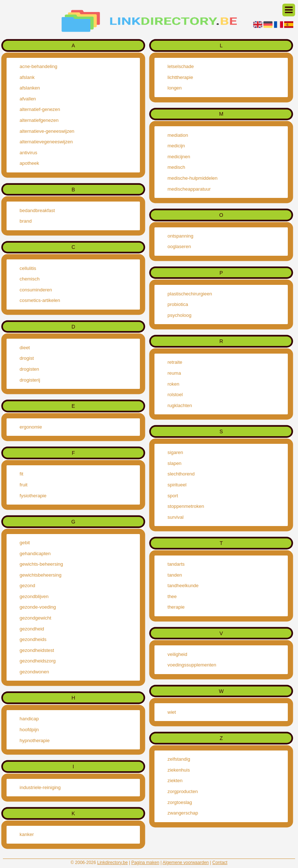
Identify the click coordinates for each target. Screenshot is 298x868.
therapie (176, 607)
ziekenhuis (179, 770)
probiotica (178, 304)
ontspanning (181, 236)
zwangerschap (183, 813)
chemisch (30, 279)
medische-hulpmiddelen (193, 178)
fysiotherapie (33, 496)
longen (175, 88)
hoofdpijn (29, 730)
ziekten (175, 781)
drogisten (29, 369)
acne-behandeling (38, 66)
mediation (178, 135)
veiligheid (177, 654)
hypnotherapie (35, 740)
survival (176, 517)
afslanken (30, 88)
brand (26, 221)
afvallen (28, 99)
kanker (27, 834)
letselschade (181, 66)
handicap (29, 719)
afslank (27, 77)
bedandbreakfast (37, 210)
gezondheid (32, 629)
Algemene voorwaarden (186, 863)
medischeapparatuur (189, 189)
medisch (176, 167)
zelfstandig (179, 759)
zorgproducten (183, 791)
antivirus (28, 153)
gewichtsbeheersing (41, 575)
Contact (220, 863)
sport (173, 496)
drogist (27, 358)
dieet (25, 348)
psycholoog (180, 315)
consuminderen (36, 290)
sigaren (175, 452)
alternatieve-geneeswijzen (47, 131)
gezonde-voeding (38, 607)
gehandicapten (35, 554)
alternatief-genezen (40, 109)
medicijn (176, 146)
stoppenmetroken (186, 506)
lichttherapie (180, 77)
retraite (175, 362)
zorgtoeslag (180, 802)
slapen (175, 463)
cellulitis (28, 268)
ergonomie (31, 427)
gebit (25, 543)
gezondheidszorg (38, 661)
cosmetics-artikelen (40, 300)
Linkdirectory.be (113, 863)
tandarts (176, 564)
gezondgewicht (36, 618)
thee (172, 596)
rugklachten (180, 405)
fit (21, 474)
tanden (175, 575)
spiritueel (177, 485)
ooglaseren (179, 246)
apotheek (30, 163)
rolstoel (175, 395)
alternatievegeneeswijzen (46, 142)
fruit (24, 485)
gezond (28, 586)
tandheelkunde (183, 586)
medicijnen (179, 157)
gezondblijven (34, 596)
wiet (172, 712)
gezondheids (33, 639)
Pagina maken (145, 863)
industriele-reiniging (40, 787)
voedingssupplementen (192, 665)
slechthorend (181, 474)
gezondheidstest (37, 650)
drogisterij (30, 380)
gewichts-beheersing (41, 564)
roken (174, 384)
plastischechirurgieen (190, 294)
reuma (174, 373)
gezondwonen (34, 672)
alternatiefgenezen (39, 120)
